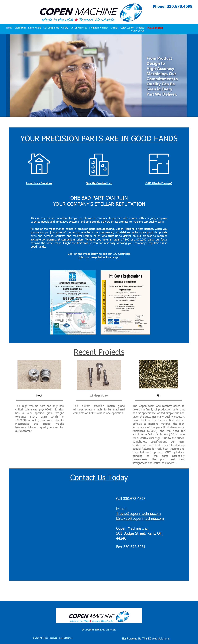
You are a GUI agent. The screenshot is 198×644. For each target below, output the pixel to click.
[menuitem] (9, 28)
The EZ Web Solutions (156, 638)
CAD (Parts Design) (159, 183)
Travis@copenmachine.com (138, 513)
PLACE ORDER (155, 28)
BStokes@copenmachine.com (140, 518)
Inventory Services (39, 183)
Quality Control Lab (99, 183)
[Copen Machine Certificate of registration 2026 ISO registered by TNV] (73, 302)
